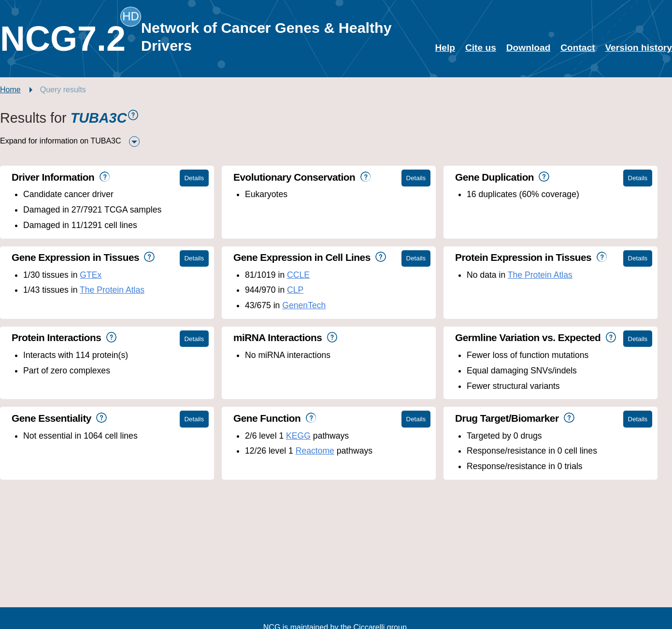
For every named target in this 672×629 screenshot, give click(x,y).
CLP (295, 290)
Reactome (315, 451)
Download (529, 48)
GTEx (91, 275)
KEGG (298, 436)
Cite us (481, 48)
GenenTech (304, 305)
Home (10, 90)
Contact (578, 48)
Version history (638, 48)
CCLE (298, 275)
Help (445, 48)
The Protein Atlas (112, 290)
